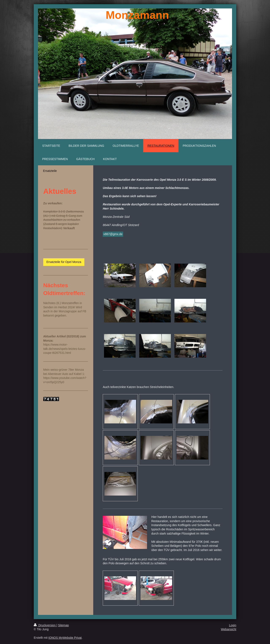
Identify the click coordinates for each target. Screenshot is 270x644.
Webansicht (229, 629)
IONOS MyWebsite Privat (65, 638)
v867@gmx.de (113, 234)
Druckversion (45, 625)
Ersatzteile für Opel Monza (64, 262)
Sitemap (63, 625)
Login (233, 625)
